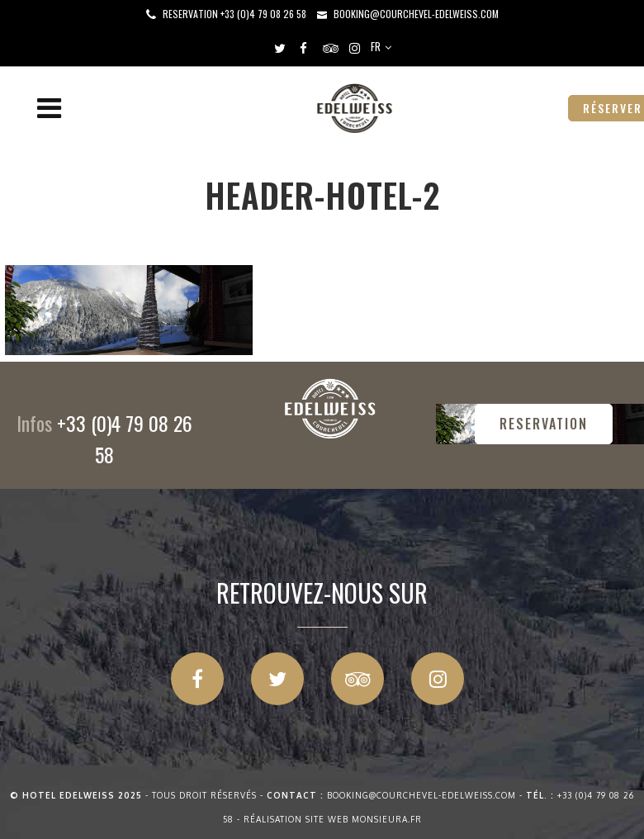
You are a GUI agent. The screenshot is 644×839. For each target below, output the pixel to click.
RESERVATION (544, 424)
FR (376, 46)
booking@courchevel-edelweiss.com (416, 14)
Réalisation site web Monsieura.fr (333, 819)
